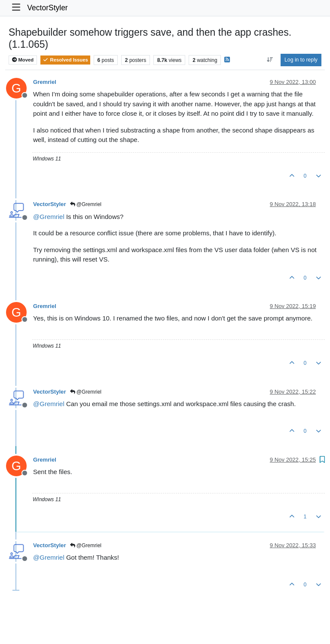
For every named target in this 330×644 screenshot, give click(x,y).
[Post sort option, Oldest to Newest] (270, 60)
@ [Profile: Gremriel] (49, 217)
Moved (23, 60)
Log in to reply (301, 60)
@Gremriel (86, 204)
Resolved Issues (65, 60)
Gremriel (45, 82)
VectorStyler (47, 8)
